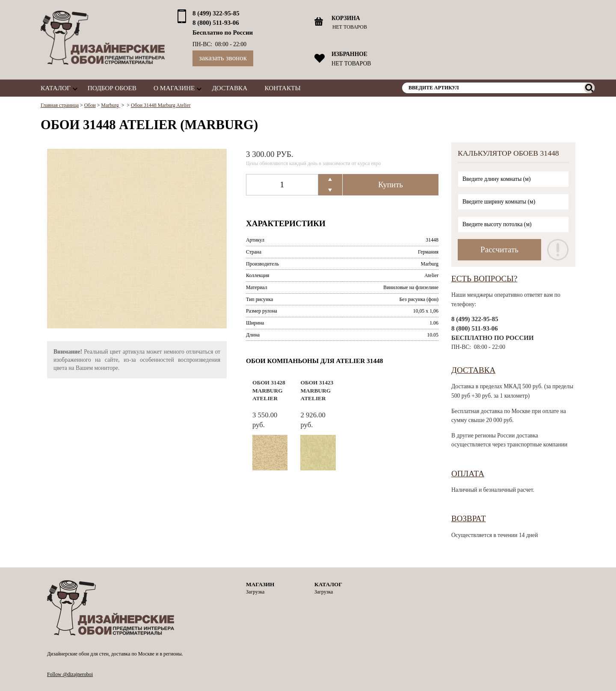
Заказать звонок (223, 58)
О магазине (174, 88)
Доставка (230, 88)
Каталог (56, 88)
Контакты (282, 88)
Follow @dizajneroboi (70, 674)
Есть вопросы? (484, 279)
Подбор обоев (112, 88)
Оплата (468, 474)
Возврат (469, 518)
